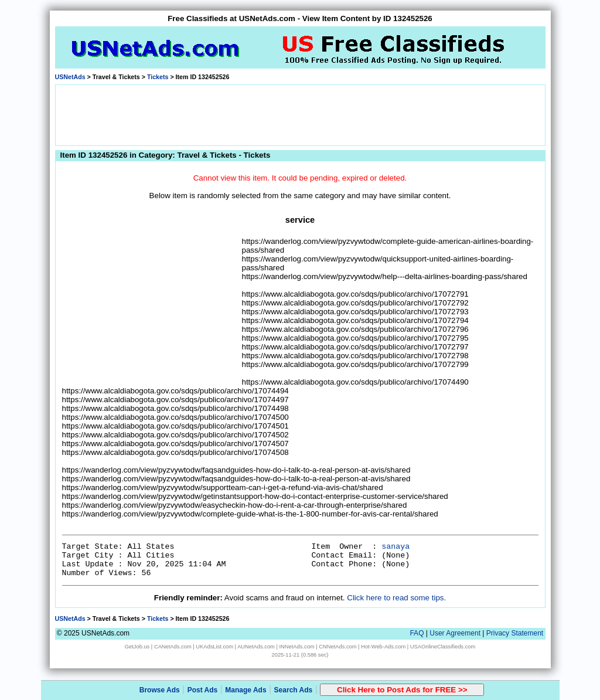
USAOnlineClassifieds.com (443, 647)
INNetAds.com (297, 647)
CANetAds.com (173, 647)
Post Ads (203, 690)
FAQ (417, 633)
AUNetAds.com (256, 647)
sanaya (396, 547)
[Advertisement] (300, 114)
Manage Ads (246, 690)
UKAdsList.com (214, 647)
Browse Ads (160, 690)
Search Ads (294, 690)
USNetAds (70, 77)
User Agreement (455, 633)
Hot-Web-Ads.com (383, 647)
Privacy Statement (515, 633)
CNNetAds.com (337, 647)
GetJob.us (137, 647)
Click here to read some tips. (396, 598)
